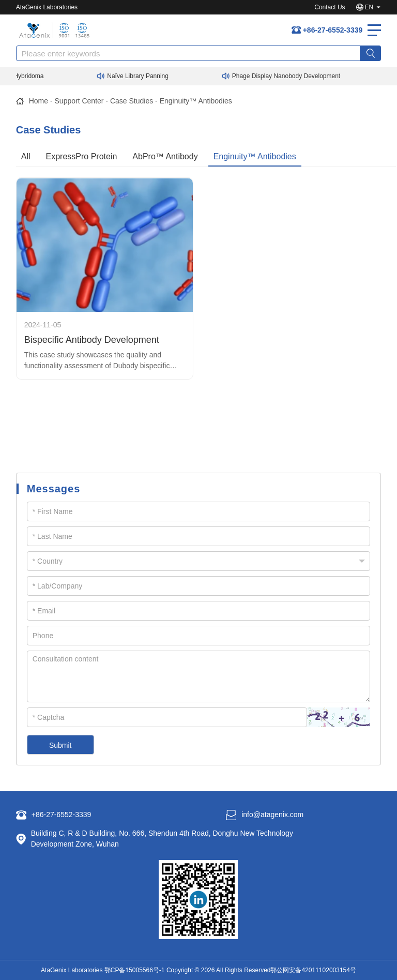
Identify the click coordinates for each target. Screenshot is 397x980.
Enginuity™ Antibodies (196, 101)
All (26, 156)
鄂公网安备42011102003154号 (313, 970)
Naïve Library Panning (141, 76)
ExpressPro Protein (82, 156)
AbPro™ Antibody (165, 156)
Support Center (79, 101)
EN (369, 7)
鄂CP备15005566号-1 (135, 970)
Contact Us (330, 7)
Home (39, 101)
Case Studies (132, 101)
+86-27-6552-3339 (333, 30)
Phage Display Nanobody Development (289, 76)
